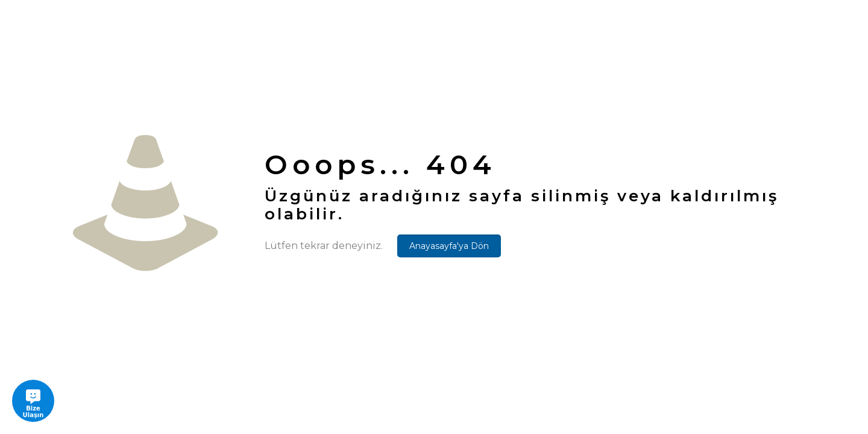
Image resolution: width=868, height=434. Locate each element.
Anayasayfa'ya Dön (449, 246)
